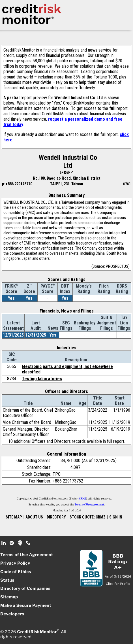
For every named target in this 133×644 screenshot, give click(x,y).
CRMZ (83, 499)
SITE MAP (14, 517)
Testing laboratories (42, 379)
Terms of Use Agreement (89, 505)
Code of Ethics (16, 572)
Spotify (12, 543)
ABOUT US (34, 517)
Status (7, 580)
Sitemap (9, 597)
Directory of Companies (25, 588)
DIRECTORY (56, 517)
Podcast (21, 543)
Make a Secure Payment (26, 605)
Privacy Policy (15, 563)
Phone (28, 543)
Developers (12, 614)
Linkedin (4, 543)
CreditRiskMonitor (37, 632)
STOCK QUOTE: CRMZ (88, 517)
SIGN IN (116, 517)
